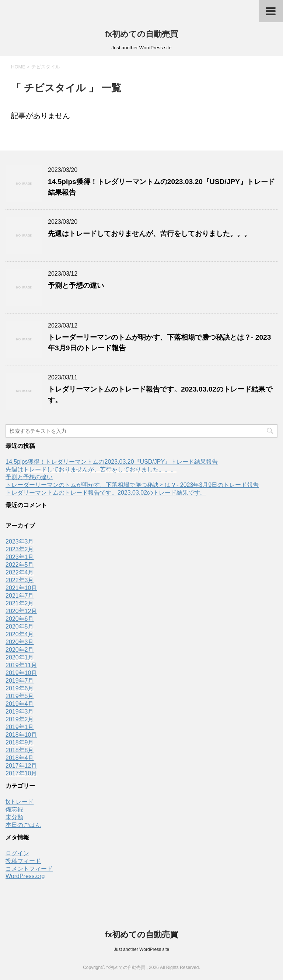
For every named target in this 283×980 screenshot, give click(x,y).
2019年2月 (20, 719)
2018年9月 (20, 742)
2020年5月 (20, 627)
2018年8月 (20, 750)
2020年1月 (20, 657)
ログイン (17, 853)
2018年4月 (20, 758)
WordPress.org (25, 876)
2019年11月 (21, 665)
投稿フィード (23, 861)
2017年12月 (21, 766)
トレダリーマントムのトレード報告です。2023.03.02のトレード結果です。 (106, 493)
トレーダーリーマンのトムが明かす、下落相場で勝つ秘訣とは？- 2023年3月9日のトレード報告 (132, 485)
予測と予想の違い (76, 285)
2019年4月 (20, 704)
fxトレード (20, 802)
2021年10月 (21, 588)
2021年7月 (20, 596)
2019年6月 (20, 688)
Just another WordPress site (142, 949)
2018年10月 (21, 735)
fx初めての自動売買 (142, 34)
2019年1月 (20, 727)
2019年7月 (20, 681)
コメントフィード (29, 869)
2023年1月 (20, 557)
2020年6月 (20, 619)
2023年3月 (20, 542)
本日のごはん (23, 825)
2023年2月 (20, 549)
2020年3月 (20, 642)
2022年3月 (20, 580)
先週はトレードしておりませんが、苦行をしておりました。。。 (149, 233)
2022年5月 (20, 565)
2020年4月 (20, 634)
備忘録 (14, 809)
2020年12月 (21, 611)
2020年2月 (20, 650)
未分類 (14, 817)
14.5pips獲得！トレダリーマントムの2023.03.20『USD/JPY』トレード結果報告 (112, 462)
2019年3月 (20, 712)
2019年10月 (21, 673)
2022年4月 (20, 572)
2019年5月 (20, 696)
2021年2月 (20, 603)
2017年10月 (21, 773)
